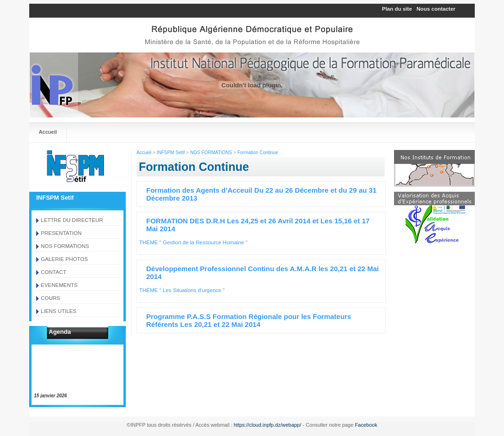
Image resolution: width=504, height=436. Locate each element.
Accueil (48, 132)
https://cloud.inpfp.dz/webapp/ (268, 425)
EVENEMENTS (59, 285)
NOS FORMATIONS (65, 246)
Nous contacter (436, 9)
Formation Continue (258, 153)
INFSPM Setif (171, 153)
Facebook (366, 425)
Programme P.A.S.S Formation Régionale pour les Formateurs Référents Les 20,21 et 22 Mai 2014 (249, 320)
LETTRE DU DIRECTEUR (72, 220)
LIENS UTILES (59, 311)
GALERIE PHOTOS (64, 259)
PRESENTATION (61, 233)
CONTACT (54, 272)
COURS (51, 298)
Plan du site (397, 9)
